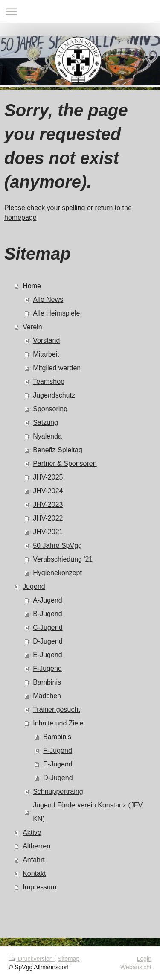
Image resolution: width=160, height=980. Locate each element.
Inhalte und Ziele (58, 723)
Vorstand (46, 341)
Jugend (34, 587)
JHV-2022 (48, 518)
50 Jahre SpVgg (57, 546)
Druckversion (31, 959)
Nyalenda (47, 436)
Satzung (45, 423)
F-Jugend (47, 668)
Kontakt (34, 873)
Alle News (48, 300)
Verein (32, 327)
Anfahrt (34, 860)
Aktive (32, 832)
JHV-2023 (48, 505)
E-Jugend (48, 655)
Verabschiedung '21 (63, 559)
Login (144, 959)
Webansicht (136, 967)
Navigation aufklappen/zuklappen (80, 11)
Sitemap (68, 959)
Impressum (39, 887)
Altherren (36, 846)
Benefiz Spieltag (58, 450)
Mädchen (47, 696)
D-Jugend (48, 641)
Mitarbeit (46, 354)
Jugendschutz (54, 395)
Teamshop (49, 382)
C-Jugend (48, 627)
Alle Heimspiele (56, 313)
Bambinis (47, 682)
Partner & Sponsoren (65, 464)
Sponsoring (50, 409)
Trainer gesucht (57, 709)
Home (32, 286)
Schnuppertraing (58, 791)
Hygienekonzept (57, 573)
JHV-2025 (48, 477)
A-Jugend (48, 600)
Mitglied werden (57, 368)
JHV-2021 (48, 532)
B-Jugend (48, 614)
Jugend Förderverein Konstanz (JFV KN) (88, 812)
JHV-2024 (48, 491)
